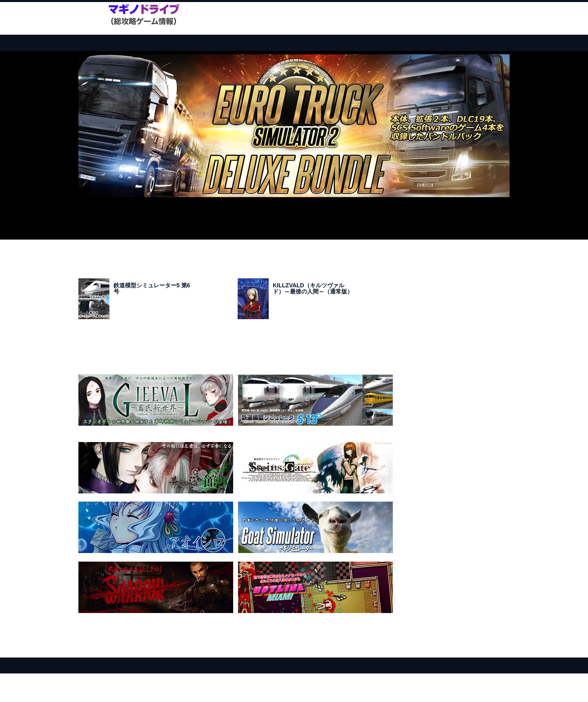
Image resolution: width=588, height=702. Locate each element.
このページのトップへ (488, 652)
